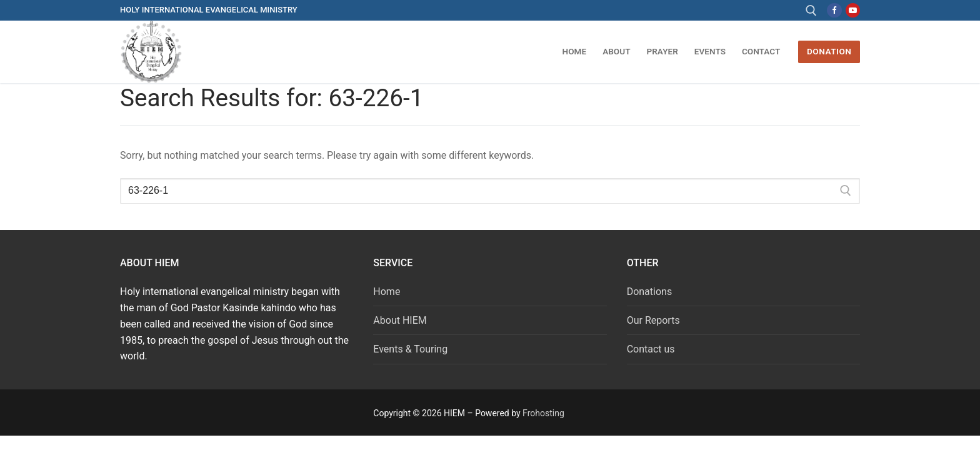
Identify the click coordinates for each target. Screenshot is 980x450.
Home (387, 292)
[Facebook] (834, 10)
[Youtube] (853, 10)
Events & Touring (410, 349)
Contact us (651, 349)
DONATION (829, 51)
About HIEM (400, 320)
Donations (650, 292)
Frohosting (543, 413)
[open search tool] (811, 11)
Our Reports (653, 320)
